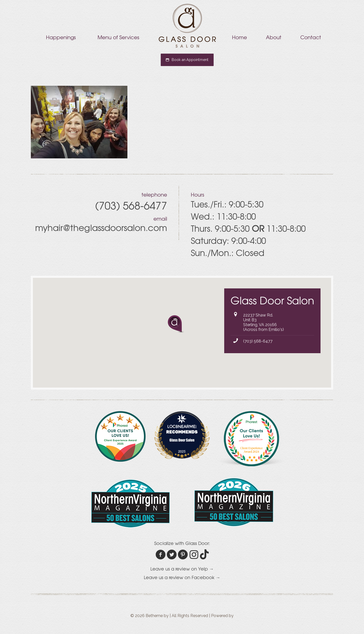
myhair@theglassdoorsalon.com (101, 227)
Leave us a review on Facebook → (182, 577)
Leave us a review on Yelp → (182, 569)
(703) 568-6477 (258, 341)
